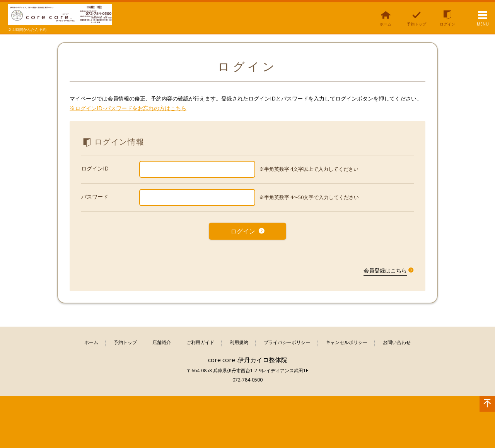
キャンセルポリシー (346, 340)
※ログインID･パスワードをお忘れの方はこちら (128, 108)
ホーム (91, 340)
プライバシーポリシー (287, 340)
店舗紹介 (162, 340)
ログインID (95, 168)
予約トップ (125, 340)
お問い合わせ (397, 340)
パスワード (95, 197)
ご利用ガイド (200, 340)
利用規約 (239, 340)
